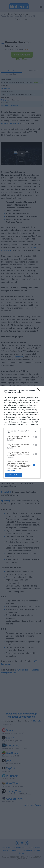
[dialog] (22, 434)
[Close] (39, 390)
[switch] (35, 437)
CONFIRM (13, 475)
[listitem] (22, 432)
